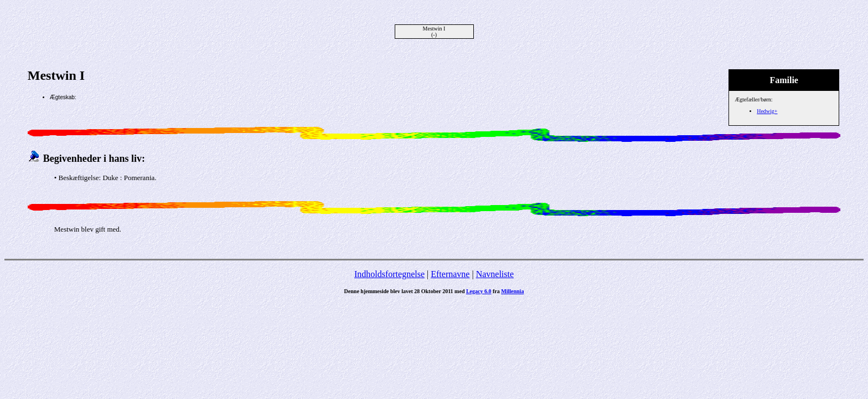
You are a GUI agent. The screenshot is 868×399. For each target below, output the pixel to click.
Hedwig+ (767, 111)
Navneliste (495, 274)
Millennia (512, 291)
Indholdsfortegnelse (389, 274)
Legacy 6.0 (479, 291)
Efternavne (450, 274)
